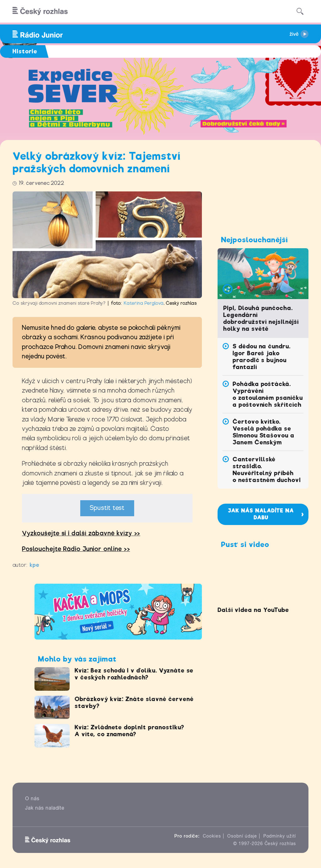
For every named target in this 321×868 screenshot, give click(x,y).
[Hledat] (300, 11)
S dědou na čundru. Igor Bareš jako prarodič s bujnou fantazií (262, 357)
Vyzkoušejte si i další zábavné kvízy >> (81, 533)
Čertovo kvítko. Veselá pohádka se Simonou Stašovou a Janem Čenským (263, 432)
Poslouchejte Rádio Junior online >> (76, 549)
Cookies (212, 836)
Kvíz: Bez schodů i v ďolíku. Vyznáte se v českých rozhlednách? (134, 674)
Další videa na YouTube (253, 610)
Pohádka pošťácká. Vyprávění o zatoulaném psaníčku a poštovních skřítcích (268, 394)
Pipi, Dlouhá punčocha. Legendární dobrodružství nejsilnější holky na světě (261, 318)
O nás (32, 798)
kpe (35, 565)
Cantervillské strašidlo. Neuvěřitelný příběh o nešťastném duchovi (267, 470)
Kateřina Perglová (144, 303)
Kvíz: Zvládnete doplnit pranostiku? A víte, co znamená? (129, 731)
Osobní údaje (242, 836)
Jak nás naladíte (45, 808)
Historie (25, 51)
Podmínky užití (280, 836)
